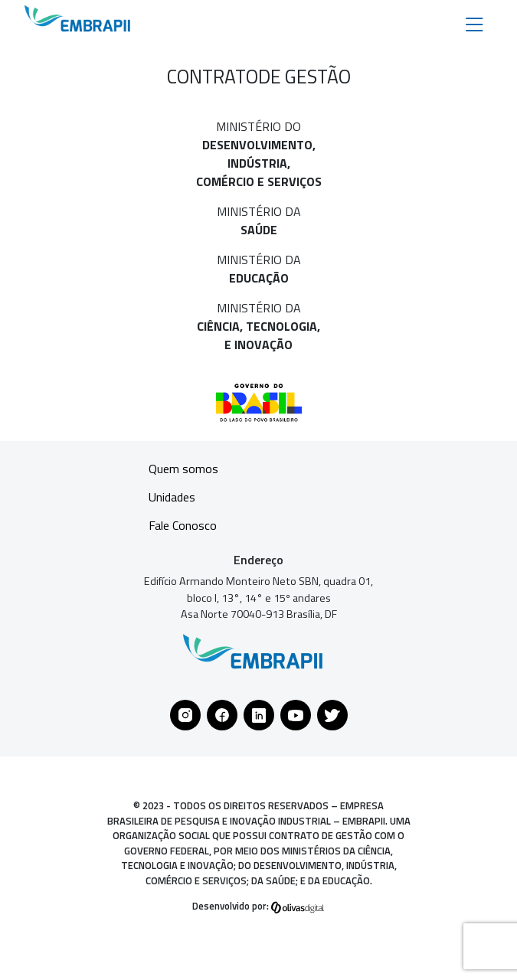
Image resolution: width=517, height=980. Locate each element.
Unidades (172, 497)
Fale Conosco (183, 525)
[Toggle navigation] (474, 23)
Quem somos (183, 469)
